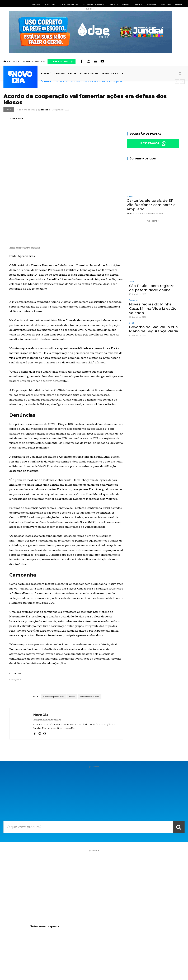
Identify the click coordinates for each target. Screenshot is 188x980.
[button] (180, 74)
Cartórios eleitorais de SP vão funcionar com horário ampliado (89, 81)
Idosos (72, 651)
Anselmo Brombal (135, 213)
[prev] (177, 82)
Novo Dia (18, 118)
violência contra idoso (90, 651)
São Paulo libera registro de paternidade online (153, 288)
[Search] (179, 781)
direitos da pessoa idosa (54, 651)
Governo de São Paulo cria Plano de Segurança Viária (152, 328)
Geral (9, 110)
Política (130, 197)
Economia (134, 300)
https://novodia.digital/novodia (47, 674)
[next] (182, 82)
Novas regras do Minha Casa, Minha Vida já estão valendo (151, 308)
